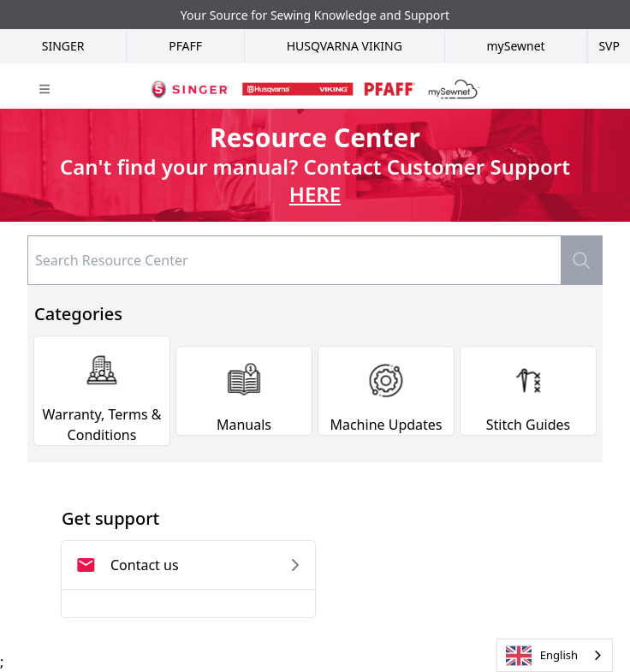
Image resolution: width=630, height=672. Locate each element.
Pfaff (185, 46)
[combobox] (555, 655)
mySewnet (515, 46)
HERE (315, 194)
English (542, 656)
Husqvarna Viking (345, 46)
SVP (609, 46)
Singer (63, 46)
